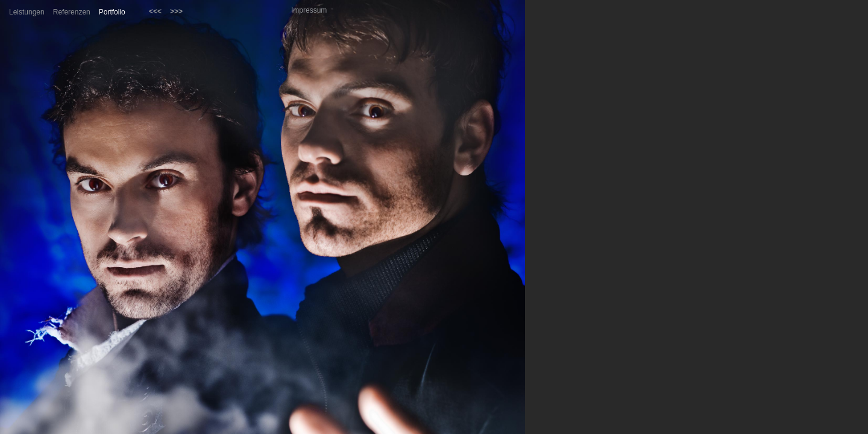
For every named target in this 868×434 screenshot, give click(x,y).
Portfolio (112, 12)
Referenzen (72, 12)
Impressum (309, 10)
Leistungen (27, 12)
